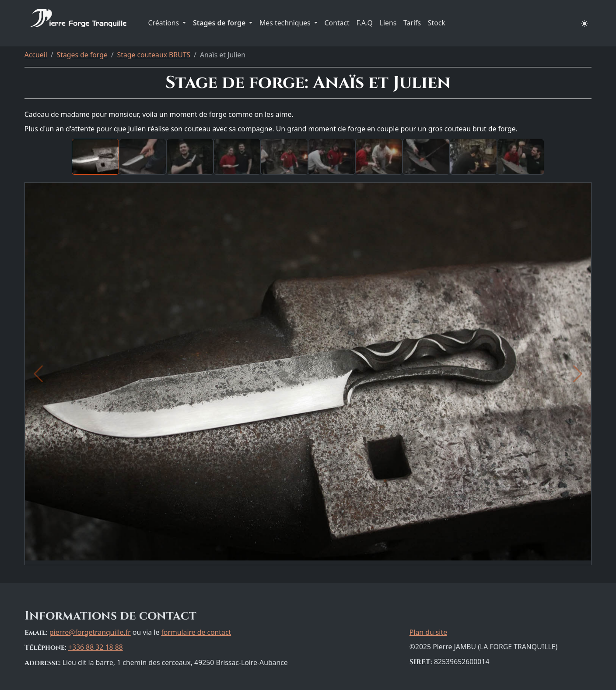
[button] (585, 23)
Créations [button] (165, 23)
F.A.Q (365, 23)
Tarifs (412, 23)
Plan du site (428, 632)
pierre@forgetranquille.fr (90, 632)
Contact (337, 23)
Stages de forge (82, 55)
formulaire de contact (196, 632)
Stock (437, 23)
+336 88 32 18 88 (96, 647)
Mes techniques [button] (286, 23)
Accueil (36, 55)
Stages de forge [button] (220, 23)
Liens (388, 23)
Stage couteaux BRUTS (154, 55)
